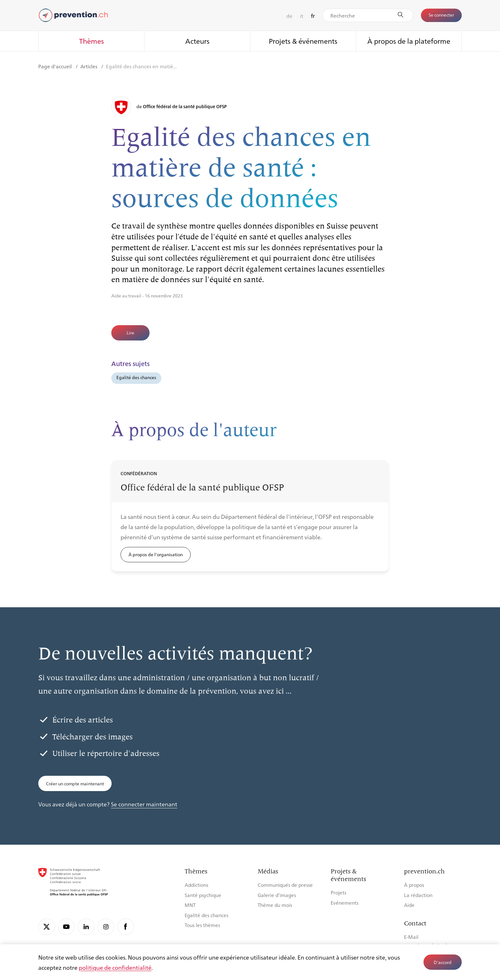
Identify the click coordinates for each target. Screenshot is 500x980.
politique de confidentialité (115, 967)
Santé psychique (203, 895)
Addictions (196, 885)
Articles (89, 66)
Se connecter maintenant (144, 804)
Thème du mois (275, 905)
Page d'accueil (56, 66)
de (289, 16)
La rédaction (418, 895)
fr (313, 16)
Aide (409, 905)
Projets (338, 892)
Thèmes (92, 41)
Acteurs (197, 41)
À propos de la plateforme (409, 41)
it (302, 16)
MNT (190, 905)
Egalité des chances (136, 377)
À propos (414, 885)
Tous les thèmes (202, 925)
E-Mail (411, 937)
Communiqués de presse (285, 885)
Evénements (345, 903)
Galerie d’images (277, 895)
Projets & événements (303, 41)
